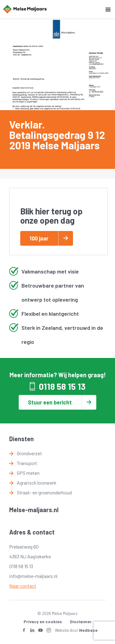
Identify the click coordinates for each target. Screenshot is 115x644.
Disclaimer (81, 622)
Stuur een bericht (50, 402)
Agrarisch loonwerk (37, 483)
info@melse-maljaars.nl (33, 576)
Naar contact (23, 586)
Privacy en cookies (43, 622)
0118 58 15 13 (62, 386)
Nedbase (88, 630)
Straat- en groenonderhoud (44, 492)
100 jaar (39, 238)
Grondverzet (29, 453)
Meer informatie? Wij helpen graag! (58, 375)
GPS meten (28, 473)
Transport (27, 463)
